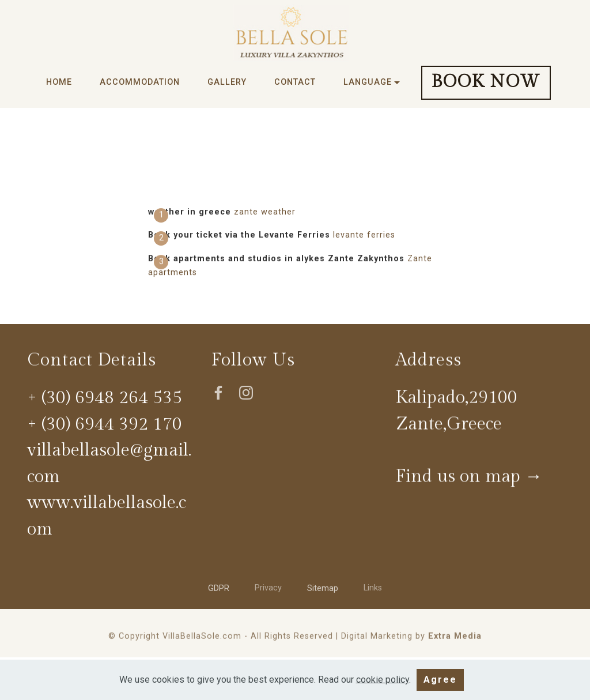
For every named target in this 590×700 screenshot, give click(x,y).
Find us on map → (469, 479)
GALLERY (227, 82)
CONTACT (295, 82)
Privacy (268, 590)
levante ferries (364, 236)
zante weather (265, 212)
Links (373, 590)
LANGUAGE (368, 82)
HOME (59, 82)
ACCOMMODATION (140, 82)
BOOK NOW (486, 82)
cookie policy (383, 688)
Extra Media (455, 639)
